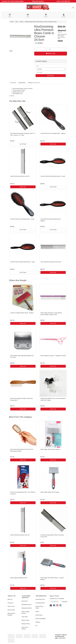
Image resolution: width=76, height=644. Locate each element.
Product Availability (40, 619)
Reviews (34, 83)
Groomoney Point (40, 599)
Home (12, 22)
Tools (17, 22)
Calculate (51, 76)
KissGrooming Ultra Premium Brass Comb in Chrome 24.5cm (41, 22)
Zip (36, 626)
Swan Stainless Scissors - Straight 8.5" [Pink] (53, 356)
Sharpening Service (27, 608)
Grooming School (40, 603)
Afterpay (38, 622)
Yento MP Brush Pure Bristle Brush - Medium (53, 133)
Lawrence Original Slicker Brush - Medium (22, 313)
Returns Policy (25, 620)
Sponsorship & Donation (11, 614)
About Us (10, 599)
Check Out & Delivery (25, 628)
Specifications (22, 83)
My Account (25, 601)
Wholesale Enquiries (38, 1)
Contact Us (10, 603)
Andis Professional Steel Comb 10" (20, 176)
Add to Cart (51, 53)
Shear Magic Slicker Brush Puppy (50, 492)
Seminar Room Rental (39, 607)
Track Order (25, 617)
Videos (37, 612)
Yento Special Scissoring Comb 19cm (51, 262)
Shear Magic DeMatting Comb (19, 578)
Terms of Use (11, 606)
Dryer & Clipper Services (26, 612)
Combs (21, 22)
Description (13, 83)
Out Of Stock (23, 144)
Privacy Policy (11, 610)
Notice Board (39, 615)
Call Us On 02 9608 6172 (63, 1)
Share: (39, 43)
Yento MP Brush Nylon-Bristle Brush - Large (22, 262)
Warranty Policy (26, 624)
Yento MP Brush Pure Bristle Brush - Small (22, 219)
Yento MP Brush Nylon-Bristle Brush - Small (53, 176)
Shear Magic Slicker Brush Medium (50, 449)
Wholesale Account (27, 605)
